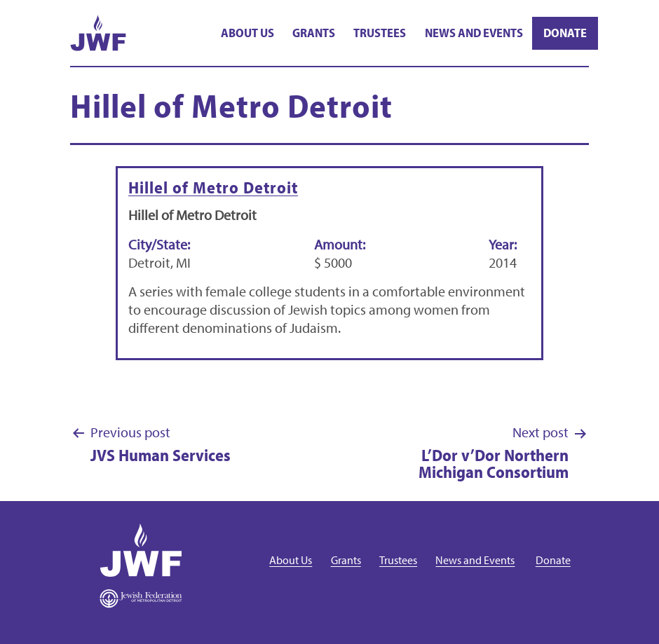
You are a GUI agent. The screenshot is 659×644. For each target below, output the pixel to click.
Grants (314, 33)
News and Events (474, 33)
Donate (565, 33)
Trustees (380, 33)
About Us (247, 33)
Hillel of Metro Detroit (213, 187)
